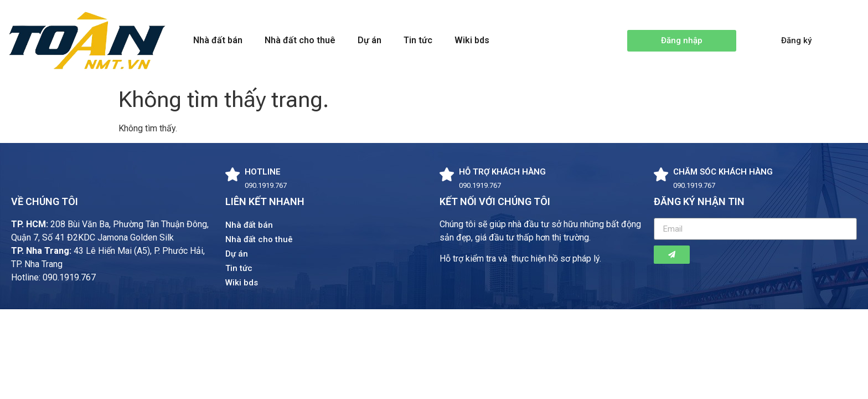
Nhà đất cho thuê (300, 40)
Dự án (370, 40)
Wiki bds (472, 40)
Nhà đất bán (218, 40)
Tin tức (418, 40)
